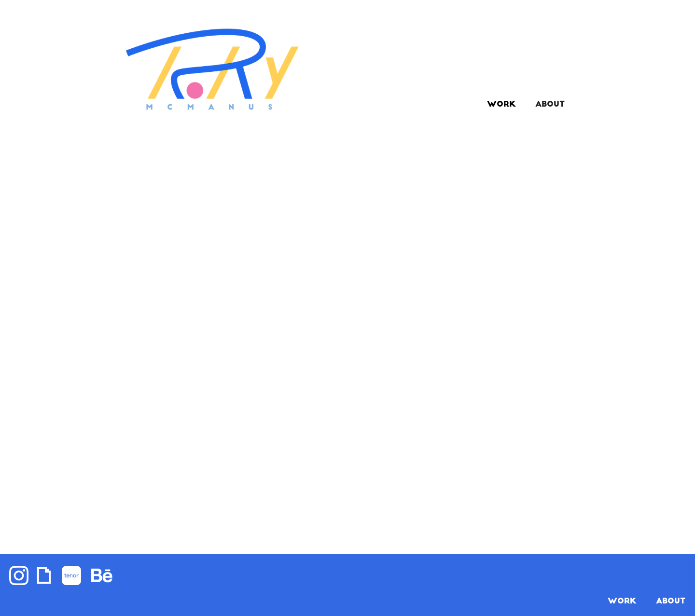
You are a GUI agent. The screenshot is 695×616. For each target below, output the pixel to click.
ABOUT (550, 105)
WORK (622, 602)
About (671, 602)
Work (501, 105)
